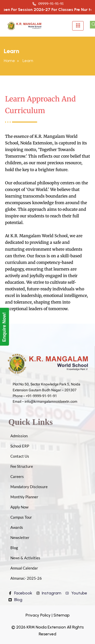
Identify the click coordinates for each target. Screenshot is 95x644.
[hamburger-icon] (78, 26)
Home (9, 61)
